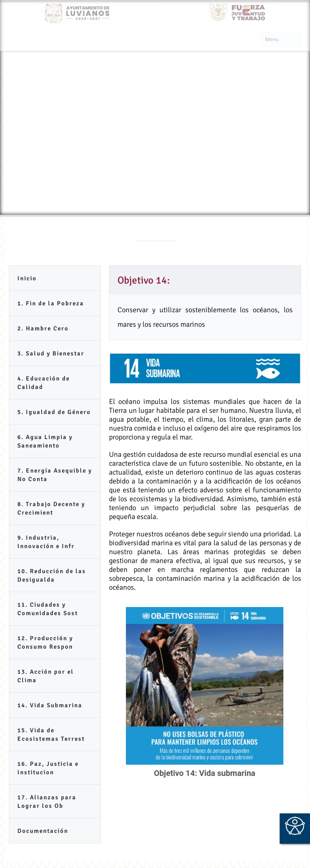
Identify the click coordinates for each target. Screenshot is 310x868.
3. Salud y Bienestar (51, 353)
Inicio (27, 278)
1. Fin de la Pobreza (51, 303)
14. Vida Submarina (50, 705)
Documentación (43, 831)
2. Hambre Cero (43, 328)
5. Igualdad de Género (54, 412)
